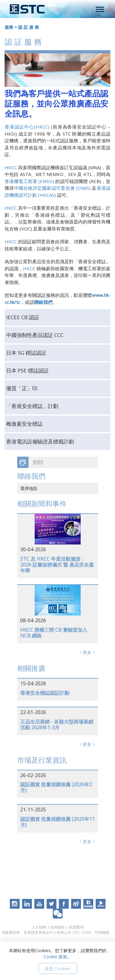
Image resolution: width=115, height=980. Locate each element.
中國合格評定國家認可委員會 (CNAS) (52, 188)
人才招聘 (39, 927)
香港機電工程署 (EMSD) (30, 181)
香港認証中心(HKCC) (27, 127)
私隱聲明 (76, 927)
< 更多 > (87, 652)
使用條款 (58, 927)
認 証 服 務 (29, 27)
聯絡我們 (43, 302)
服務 (9, 27)
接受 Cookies (58, 969)
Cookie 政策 (55, 957)
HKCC (11, 167)
